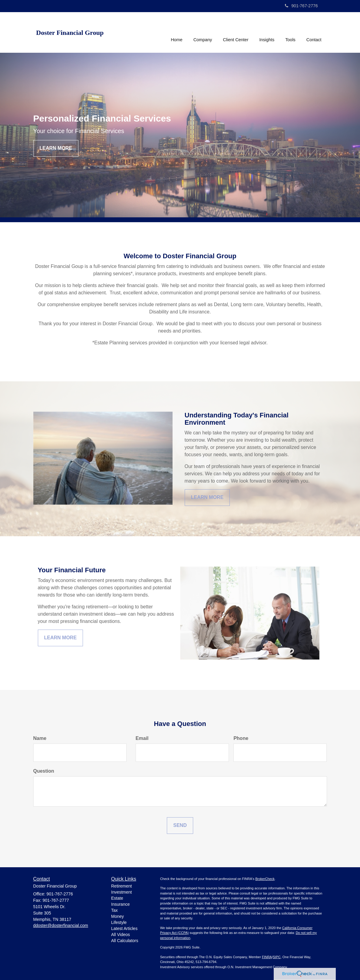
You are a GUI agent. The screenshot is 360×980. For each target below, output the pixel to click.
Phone (241, 738)
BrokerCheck (265, 879)
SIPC (277, 957)
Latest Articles (124, 928)
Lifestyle (119, 922)
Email (142, 738)
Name (40, 738)
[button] (203, 32)
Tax (114, 910)
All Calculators (125, 941)
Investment (121, 892)
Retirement (121, 886)
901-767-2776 (301, 6)
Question (44, 771)
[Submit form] (180, 826)
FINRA (267, 957)
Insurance (120, 904)
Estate (117, 898)
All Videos (121, 935)
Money (117, 916)
